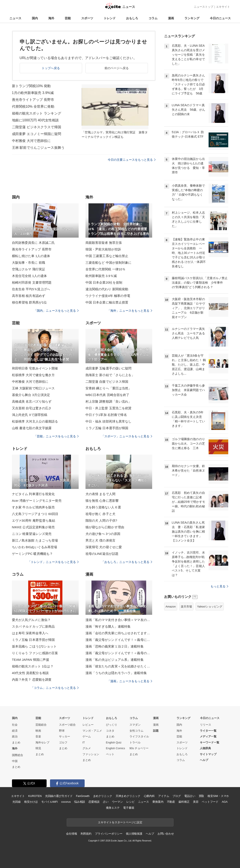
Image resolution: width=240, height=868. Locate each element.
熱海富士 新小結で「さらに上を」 (110, 375)
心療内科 (149, 796)
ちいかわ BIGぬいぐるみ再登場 (35, 547)
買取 (202, 796)
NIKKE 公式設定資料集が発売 (33, 527)
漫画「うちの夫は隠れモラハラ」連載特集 (116, 673)
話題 (156, 731)
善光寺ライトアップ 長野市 (33, 100)
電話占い (190, 796)
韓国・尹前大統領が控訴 (103, 249)
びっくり (112, 725)
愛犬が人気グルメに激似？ (31, 620)
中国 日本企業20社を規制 (104, 282)
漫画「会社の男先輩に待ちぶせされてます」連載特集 (119, 633)
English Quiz (114, 742)
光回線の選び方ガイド (59, 796)
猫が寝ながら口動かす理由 (105, 527)
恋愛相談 (94, 802)
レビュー (88, 725)
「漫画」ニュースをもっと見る (130, 681)
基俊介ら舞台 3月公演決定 (31, 395)
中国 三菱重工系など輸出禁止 (107, 256)
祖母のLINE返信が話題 (102, 554)
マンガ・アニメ (92, 731)
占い (106, 802)
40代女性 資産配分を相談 (30, 673)
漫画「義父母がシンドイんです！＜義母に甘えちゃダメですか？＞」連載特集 (119, 640)
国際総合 (18, 755)
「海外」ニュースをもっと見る (130, 311)
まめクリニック (103, 796)
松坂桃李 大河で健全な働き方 (33, 375)
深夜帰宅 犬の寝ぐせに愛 (104, 547)
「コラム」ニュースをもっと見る (55, 688)
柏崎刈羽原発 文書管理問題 (32, 282)
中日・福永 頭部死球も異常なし (109, 421)
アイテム (164, 796)
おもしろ (132, 18)
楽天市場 (186, 607)
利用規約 (86, 834)
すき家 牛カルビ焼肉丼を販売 (33, 507)
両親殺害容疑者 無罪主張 (104, 243)
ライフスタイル (139, 736)
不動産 (171, 802)
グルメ (87, 748)
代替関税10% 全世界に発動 (33, 106)
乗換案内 (158, 802)
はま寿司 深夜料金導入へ (30, 633)
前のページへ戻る (117, 68)
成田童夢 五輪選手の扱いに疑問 (109, 368)
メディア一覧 (208, 736)
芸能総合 (41, 725)
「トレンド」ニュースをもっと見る (53, 562)
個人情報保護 (134, 834)
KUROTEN (35, 796)
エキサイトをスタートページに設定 (120, 822)
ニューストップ (204, 7)
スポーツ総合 (67, 725)
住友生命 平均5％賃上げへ (31, 289)
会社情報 (71, 834)
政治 (15, 736)
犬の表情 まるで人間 (100, 494)
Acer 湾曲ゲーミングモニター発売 (37, 501)
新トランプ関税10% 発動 (31, 86)
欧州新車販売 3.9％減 (101, 276)
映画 (38, 731)
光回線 (17, 802)
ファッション (91, 754)
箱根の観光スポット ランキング (37, 113)
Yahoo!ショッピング (210, 607)
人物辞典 (205, 748)
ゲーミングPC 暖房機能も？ (32, 554)
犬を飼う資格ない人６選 (103, 507)
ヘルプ (204, 760)
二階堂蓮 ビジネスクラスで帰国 (37, 127)
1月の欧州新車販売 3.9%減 (33, 93)
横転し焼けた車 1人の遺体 (31, 256)
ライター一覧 (208, 731)
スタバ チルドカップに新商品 (33, 626)
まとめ (16, 742)
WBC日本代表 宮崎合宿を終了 (107, 395)
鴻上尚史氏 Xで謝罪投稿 (30, 415)
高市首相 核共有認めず (29, 296)
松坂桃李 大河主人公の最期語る (35, 421)
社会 (15, 725)
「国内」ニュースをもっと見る (56, 311)
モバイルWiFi (49, 802)
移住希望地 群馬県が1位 (29, 302)
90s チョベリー (139, 748)
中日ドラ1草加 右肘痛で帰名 (106, 415)
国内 (35, 18)
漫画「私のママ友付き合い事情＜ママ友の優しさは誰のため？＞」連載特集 (119, 620)
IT (84, 742)
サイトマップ (208, 754)
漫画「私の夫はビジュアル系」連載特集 (115, 660)
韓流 (38, 748)
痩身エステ (113, 808)
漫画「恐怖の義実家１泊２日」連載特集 (115, 646)
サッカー (65, 736)
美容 (196, 802)
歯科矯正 (184, 802)
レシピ (130, 802)
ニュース (15, 18)
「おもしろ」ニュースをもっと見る (127, 562)
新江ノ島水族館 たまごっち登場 (35, 540)
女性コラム (136, 731)
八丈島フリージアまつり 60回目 (35, 514)
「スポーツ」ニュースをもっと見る (127, 436)
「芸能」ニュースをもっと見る (56, 436)
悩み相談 (80, 802)
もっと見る (219, 586)
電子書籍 (129, 808)
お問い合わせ (166, 834)
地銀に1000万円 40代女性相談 (35, 120)
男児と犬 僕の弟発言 (100, 540)
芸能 (68, 18)
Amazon (171, 607)
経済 (15, 731)
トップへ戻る (51, 68)
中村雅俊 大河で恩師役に (31, 141)
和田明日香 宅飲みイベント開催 (35, 368)
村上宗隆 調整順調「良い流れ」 (109, 401)
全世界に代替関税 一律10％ (106, 269)
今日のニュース (220, 18)
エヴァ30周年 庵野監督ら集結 (34, 520)
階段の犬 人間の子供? (101, 520)
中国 (15, 761)
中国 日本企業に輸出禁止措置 (107, 302)
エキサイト (223, 7)
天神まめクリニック (128, 796)
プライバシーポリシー (109, 834)
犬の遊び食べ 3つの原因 (103, 534)
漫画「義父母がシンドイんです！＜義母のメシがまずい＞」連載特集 (119, 653)
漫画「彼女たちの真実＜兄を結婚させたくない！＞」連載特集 (119, 666)
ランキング (192, 18)
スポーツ (87, 18)
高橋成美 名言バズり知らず (32, 401)
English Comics (116, 748)
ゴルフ (63, 742)
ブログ (177, 796)
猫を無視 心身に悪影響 (102, 501)
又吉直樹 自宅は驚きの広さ (32, 408)
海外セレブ (42, 742)
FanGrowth (83, 796)
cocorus (66, 802)
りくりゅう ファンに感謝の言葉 (35, 653)
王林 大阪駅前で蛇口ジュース (33, 388)
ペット (110, 754)
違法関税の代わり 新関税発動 (107, 289)
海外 (51, 18)
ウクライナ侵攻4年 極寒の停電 (108, 296)
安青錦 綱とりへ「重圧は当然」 (109, 388)
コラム (153, 18)
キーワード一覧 (210, 742)
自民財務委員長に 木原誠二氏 (33, 243)
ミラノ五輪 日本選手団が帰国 (107, 428)
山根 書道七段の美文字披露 (32, 428)
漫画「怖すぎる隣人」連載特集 (108, 626)
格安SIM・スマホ (218, 796)
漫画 (171, 18)
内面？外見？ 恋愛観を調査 (32, 680)
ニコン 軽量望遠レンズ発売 (32, 534)
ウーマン (117, 802)
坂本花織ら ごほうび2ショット (34, 646)
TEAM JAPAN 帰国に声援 (31, 660)
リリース (206, 725)
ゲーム (87, 736)
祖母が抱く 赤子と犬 (100, 514)
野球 (62, 731)
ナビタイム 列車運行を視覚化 (33, 494)
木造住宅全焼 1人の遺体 (29, 276)
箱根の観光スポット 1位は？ (33, 666)
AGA (225, 802)
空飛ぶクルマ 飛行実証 (29, 269)
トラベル (135, 742)
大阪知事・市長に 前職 (29, 263)
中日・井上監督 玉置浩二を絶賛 (109, 408)
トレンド (110, 18)
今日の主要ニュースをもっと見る (132, 160)
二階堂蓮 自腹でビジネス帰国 (107, 382)
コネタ (110, 731)
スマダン (135, 725)
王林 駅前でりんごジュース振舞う (38, 148)
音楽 (38, 736)
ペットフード (210, 802)
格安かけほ (31, 802)
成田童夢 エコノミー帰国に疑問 (37, 134)
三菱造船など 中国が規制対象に (109, 263)
